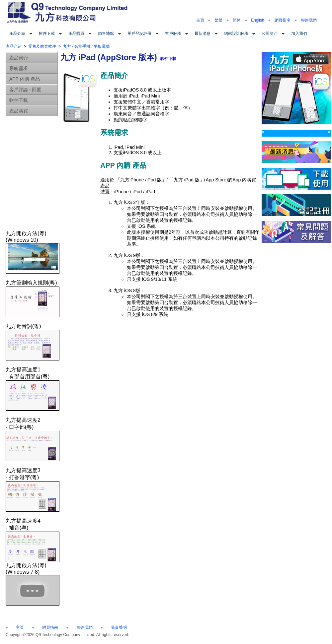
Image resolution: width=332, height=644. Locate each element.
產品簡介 (19, 58)
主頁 (200, 20)
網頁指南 (283, 20)
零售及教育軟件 (42, 46)
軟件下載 (47, 33)
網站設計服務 (236, 33)
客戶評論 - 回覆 (25, 90)
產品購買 (76, 33)
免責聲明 (119, 627)
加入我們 (299, 33)
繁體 (218, 20)
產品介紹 (17, 33)
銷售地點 (106, 33)
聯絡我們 (309, 20)
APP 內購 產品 (25, 79)
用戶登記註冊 (139, 33)
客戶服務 (173, 33)
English (257, 20)
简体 (237, 20)
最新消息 (203, 33)
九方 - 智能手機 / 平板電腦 (86, 46)
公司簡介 (270, 33)
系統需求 (19, 68)
